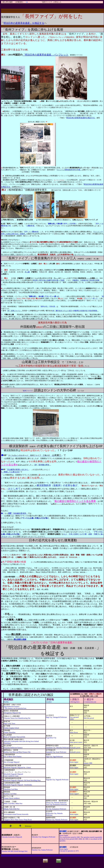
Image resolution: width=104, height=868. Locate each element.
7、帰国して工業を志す (10, 472)
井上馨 (27, 272)
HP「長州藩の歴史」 (42, 465)
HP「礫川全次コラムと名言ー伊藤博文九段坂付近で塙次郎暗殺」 (75, 311)
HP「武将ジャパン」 (15, 311)
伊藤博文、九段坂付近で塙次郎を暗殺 (86, 280)
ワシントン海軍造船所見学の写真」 (69, 170)
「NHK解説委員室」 (18, 513)
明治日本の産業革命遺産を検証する (81, 118)
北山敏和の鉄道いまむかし (18, 469)
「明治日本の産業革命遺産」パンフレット (46, 55)
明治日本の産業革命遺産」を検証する (24, 23)
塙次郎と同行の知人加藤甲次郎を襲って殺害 (49, 280)
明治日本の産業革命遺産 (35, 647)
